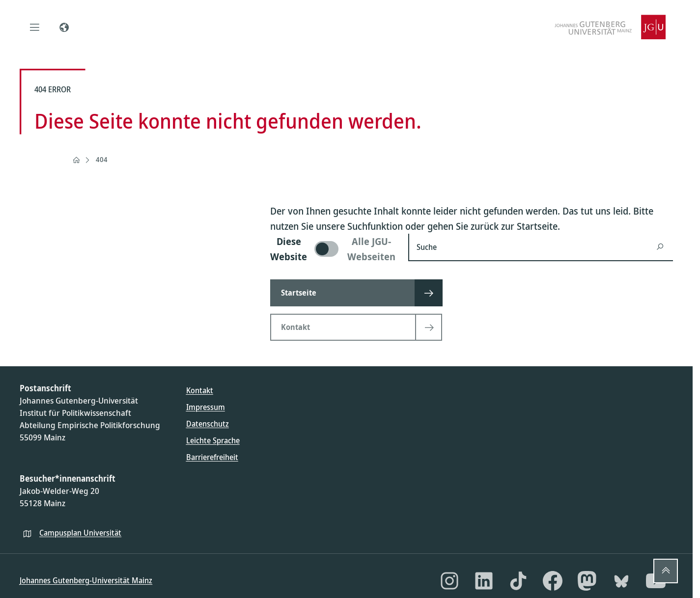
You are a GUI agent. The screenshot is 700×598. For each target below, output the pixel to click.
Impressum (206, 407)
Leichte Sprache (213, 440)
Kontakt (200, 390)
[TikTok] (518, 581)
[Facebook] (553, 581)
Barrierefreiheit (212, 457)
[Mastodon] (587, 581)
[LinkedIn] (484, 581)
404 (102, 159)
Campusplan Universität (80, 533)
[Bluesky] (621, 581)
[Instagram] (449, 581)
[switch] (333, 249)
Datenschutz (208, 424)
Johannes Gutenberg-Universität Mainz (86, 580)
